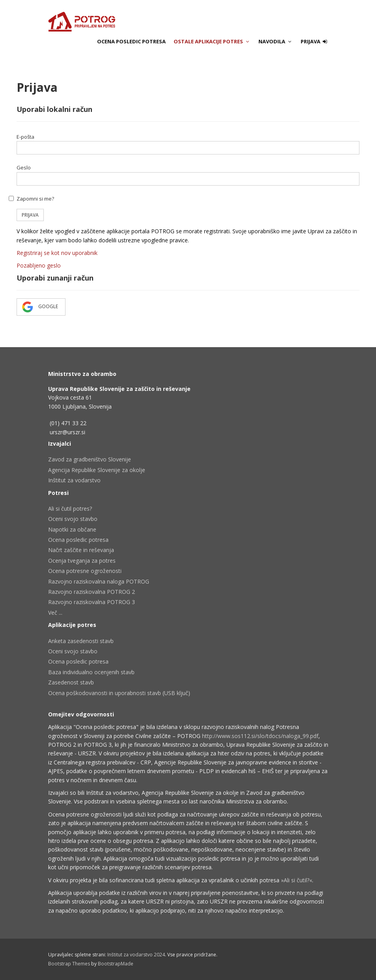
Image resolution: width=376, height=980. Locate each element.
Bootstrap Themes (69, 964)
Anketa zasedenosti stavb (81, 641)
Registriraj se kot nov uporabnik (57, 253)
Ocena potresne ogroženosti (85, 571)
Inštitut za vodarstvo (74, 480)
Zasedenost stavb (71, 682)
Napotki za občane (72, 529)
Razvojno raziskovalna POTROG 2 (92, 592)
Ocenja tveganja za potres (82, 561)
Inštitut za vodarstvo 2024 (136, 955)
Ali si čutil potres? (70, 509)
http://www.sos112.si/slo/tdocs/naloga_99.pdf (260, 736)
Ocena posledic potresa (131, 41)
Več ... (55, 613)
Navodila (276, 41)
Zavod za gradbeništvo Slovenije (90, 459)
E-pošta (25, 137)
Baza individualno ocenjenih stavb (91, 672)
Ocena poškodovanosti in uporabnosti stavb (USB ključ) (119, 693)
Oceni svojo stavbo (73, 519)
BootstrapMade (116, 964)
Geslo (24, 167)
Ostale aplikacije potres (212, 41)
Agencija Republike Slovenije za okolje (97, 470)
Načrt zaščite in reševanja (81, 550)
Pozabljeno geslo (39, 265)
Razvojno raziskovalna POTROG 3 (92, 602)
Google (41, 307)
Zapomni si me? (35, 199)
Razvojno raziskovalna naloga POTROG (99, 581)
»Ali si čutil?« (296, 880)
